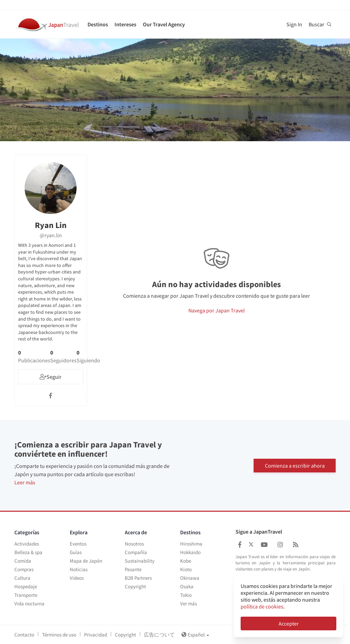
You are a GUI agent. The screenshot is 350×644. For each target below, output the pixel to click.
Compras (24, 569)
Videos (77, 578)
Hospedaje (26, 586)
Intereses (125, 24)
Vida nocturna (29, 603)
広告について (159, 635)
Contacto (24, 635)
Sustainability (140, 561)
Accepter (289, 623)
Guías (76, 552)
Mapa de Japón (86, 561)
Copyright (135, 586)
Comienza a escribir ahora (295, 465)
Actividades (27, 544)
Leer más (25, 482)
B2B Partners (138, 578)
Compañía (136, 552)
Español (195, 635)
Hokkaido (190, 552)
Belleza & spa (28, 552)
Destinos (98, 24)
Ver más (189, 603)
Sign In (294, 24)
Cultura (22, 578)
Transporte (26, 595)
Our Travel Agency (164, 24)
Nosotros (134, 544)
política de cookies (262, 606)
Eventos (78, 544)
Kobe (186, 561)
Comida (23, 561)
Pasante (133, 569)
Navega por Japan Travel (217, 310)
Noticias (79, 569)
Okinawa (190, 578)
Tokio (186, 595)
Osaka (187, 586)
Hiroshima (191, 544)
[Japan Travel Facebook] (240, 545)
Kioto (186, 569)
